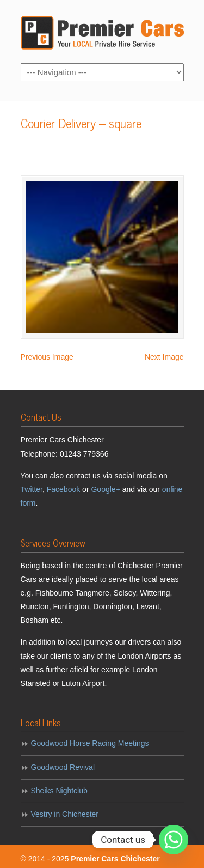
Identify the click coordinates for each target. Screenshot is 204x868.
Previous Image (47, 357)
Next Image (164, 357)
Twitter (32, 489)
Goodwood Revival (63, 767)
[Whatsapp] (174, 840)
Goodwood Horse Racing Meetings (90, 743)
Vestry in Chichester (65, 814)
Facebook (63, 489)
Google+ (105, 489)
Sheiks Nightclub (59, 791)
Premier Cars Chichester (102, 31)
